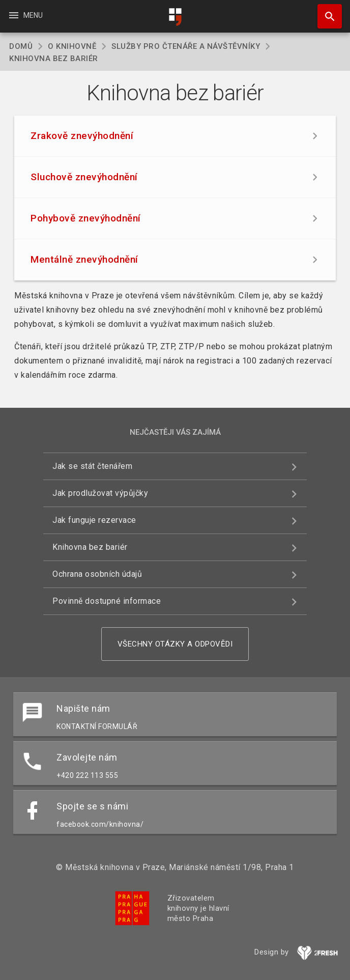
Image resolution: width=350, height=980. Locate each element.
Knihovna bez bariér (90, 547)
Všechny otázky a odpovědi (175, 644)
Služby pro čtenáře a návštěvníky (186, 46)
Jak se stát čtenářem (92, 466)
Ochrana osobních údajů (97, 574)
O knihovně (72, 46)
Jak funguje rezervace (94, 520)
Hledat (325, 11)
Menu (25, 15)
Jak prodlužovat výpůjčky (100, 493)
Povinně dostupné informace (107, 601)
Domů (21, 46)
